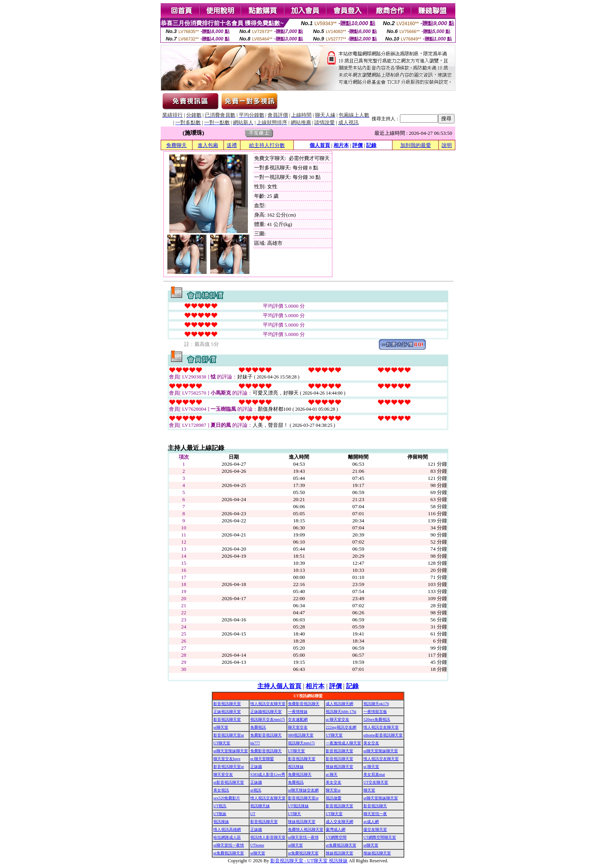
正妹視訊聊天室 (227, 712)
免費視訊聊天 (300, 774)
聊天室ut (333, 790)
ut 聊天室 (371, 767)
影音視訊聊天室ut (229, 735)
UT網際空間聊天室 (380, 837)
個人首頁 (320, 145)
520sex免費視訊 (377, 719)
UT (253, 814)
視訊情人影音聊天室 (268, 837)
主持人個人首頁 (279, 686)
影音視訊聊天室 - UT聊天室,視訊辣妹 (309, 861)
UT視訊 (220, 806)
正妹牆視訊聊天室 (266, 712)
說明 (447, 145)
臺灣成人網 (335, 829)
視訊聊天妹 (260, 806)
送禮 (232, 145)
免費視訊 (258, 727)
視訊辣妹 (296, 767)
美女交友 (371, 743)
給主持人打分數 (267, 145)
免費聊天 (176, 145)
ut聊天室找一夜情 (303, 837)
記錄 (371, 145)
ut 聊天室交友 (337, 719)
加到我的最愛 (416, 145)
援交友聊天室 (375, 829)
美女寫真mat (374, 774)
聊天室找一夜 (375, 814)
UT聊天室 (334, 735)
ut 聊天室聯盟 (262, 759)
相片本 (341, 145)
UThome (257, 845)
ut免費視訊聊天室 (341, 845)
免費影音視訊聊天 (304, 704)
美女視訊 (221, 790)
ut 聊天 (332, 774)
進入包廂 (208, 145)
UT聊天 (294, 814)
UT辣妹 (220, 814)
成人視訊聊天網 (339, 704)
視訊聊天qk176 (376, 704)
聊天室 (369, 790)
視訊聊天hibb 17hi (341, 712)
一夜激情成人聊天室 (343, 743)
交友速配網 (298, 719)
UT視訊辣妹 (298, 806)
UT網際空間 (336, 837)
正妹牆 (256, 767)
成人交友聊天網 (339, 822)
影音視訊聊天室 (227, 704)
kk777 (255, 743)
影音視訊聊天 (375, 806)
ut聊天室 (221, 727)
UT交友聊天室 (376, 782)
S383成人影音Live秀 (268, 774)
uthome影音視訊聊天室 (383, 735)
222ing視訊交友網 (341, 727)
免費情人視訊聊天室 (306, 829)
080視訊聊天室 (301, 735)
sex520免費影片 (227, 798)
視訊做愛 (334, 798)
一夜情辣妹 (298, 712)
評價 (357, 145)
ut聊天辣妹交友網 (303, 790)
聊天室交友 (298, 727)
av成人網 (371, 822)
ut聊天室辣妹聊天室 (231, 751)
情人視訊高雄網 (227, 829)
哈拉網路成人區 (227, 837)
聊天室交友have (227, 759)
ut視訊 (256, 790)
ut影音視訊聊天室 (229, 782)
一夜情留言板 (375, 712)
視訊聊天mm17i (301, 743)
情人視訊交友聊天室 (268, 704)
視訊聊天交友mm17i (268, 719)
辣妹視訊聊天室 (339, 767)
